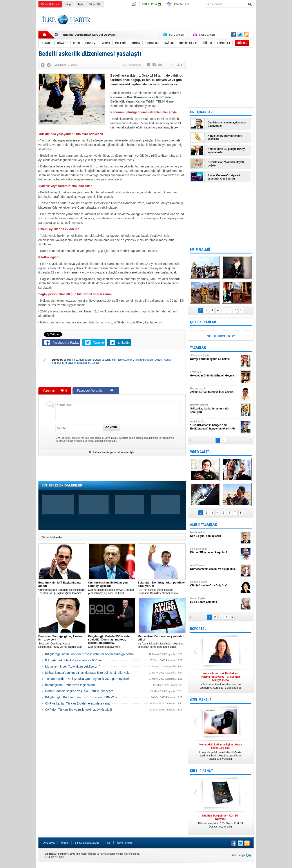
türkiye (96, 363)
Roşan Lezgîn (214, 390)
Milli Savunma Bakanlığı (76, 363)
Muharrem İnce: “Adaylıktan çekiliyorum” (73, 666)
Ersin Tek (214, 374)
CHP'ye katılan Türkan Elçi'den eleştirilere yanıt (78, 703)
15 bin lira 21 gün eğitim (77, 360)
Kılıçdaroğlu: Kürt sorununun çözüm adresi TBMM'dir (81, 697)
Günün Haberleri (50, 4)
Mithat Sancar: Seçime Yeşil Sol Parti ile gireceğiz (79, 691)
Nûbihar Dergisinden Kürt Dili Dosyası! (89, 35)
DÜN (209, 336)
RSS (108, 843)
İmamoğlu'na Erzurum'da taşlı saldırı (70, 685)
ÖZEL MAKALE (201, 700)
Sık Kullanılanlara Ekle (87, 843)
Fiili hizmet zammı (123, 360)
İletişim (65, 843)
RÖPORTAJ (198, 629)
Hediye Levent (214, 584)
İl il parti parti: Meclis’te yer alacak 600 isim (74, 660)
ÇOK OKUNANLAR (203, 322)
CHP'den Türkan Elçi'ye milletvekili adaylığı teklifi (79, 710)
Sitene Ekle (95, 4)
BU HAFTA (220, 336)
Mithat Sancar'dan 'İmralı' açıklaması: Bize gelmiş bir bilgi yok (87, 673)
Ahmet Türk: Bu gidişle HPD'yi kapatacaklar (227, 151)
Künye (68, 4)
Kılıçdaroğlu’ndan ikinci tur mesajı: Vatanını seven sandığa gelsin (90, 654)
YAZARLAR (198, 348)
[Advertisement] (275, 77)
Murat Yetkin (214, 534)
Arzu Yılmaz (214, 567)
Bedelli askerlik (102, 360)
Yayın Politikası (125, 843)
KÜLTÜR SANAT (201, 771)
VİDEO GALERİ (200, 452)
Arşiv (80, 4)
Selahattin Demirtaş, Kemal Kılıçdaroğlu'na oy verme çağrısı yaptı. (62, 641)
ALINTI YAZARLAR (203, 524)
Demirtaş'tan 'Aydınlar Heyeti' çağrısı (226, 164)
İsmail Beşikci (214, 600)
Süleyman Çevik (214, 357)
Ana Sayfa (49, 843)
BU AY (232, 336)
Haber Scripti (237, 855)
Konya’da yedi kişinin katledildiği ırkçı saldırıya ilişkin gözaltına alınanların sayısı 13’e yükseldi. (221, 752)
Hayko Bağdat (214, 551)
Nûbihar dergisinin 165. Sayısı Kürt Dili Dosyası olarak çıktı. (221, 821)
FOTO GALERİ (200, 249)
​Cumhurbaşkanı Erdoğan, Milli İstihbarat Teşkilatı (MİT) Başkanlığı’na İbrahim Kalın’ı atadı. (62, 588)
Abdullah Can (214, 425)
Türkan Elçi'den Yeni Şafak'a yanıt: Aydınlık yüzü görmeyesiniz (88, 679)
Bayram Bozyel (214, 409)
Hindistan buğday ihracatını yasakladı (225, 137)
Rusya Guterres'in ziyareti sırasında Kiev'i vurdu (224, 177)
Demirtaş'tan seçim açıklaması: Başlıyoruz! (227, 124)
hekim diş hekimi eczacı (149, 360)
